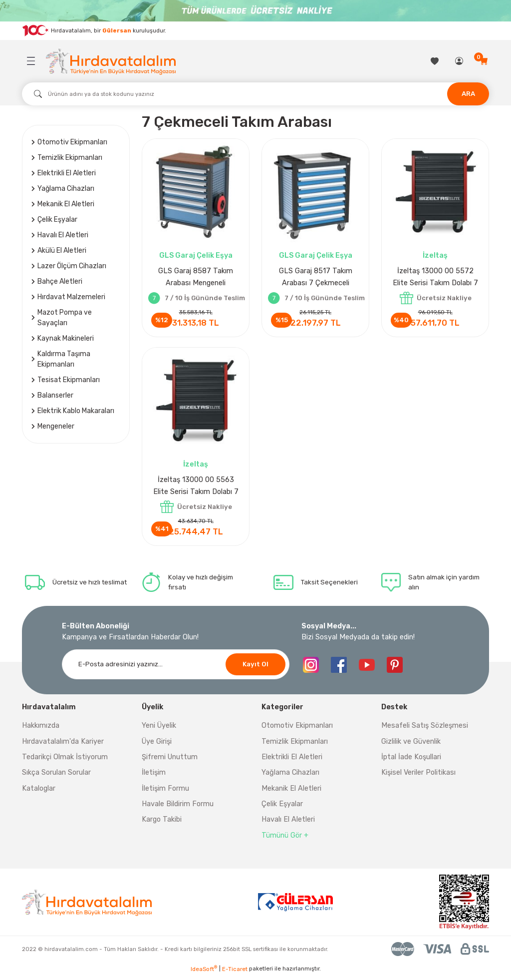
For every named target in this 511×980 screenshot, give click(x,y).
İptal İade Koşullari (411, 761)
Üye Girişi (157, 745)
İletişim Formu (165, 792)
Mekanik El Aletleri (291, 792)
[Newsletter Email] (176, 668)
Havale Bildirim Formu (178, 808)
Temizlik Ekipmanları (295, 745)
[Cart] (484, 61)
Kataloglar (39, 792)
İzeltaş (435, 255)
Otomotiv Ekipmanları (297, 730)
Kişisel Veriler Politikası (418, 776)
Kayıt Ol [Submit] (255, 668)
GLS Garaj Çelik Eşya (196, 255)
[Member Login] (460, 61)
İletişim (154, 776)
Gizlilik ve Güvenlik (411, 745)
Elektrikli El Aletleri (292, 761)
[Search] (255, 94)
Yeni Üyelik (159, 730)
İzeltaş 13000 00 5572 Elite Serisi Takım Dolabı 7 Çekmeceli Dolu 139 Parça (435, 278)
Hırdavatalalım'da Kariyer (63, 745)
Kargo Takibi (162, 823)
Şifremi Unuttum (170, 761)
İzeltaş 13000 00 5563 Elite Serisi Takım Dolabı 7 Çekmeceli (196, 489)
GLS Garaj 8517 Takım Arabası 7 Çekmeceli (316, 277)
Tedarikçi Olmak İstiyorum (65, 761)
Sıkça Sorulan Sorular (56, 776)
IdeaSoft (204, 973)
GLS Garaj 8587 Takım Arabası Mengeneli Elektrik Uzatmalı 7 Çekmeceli (196, 278)
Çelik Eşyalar (282, 808)
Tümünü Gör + (285, 839)
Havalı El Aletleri (288, 823)
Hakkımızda (41, 730)
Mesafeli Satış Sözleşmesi (425, 730)
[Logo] (111, 61)
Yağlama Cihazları (290, 776)
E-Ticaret (235, 973)
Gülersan (117, 30)
